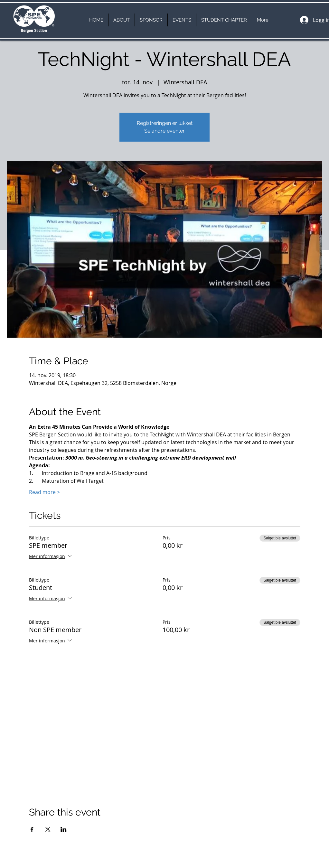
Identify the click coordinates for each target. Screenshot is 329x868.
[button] (122, 20)
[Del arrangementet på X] (48, 829)
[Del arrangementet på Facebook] (32, 829)
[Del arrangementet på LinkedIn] (64, 829)
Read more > (44, 492)
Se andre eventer (164, 131)
